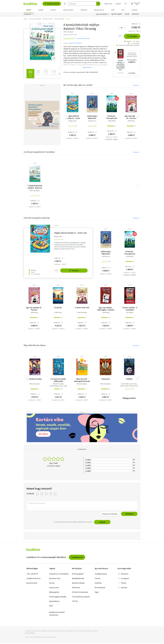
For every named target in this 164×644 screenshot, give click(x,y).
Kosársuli (58, 308)
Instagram (123, 579)
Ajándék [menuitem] (135, 10)
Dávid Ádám (125, 384)
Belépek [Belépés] (118, 4)
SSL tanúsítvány (30, 634)
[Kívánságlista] (126, 4)
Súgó (97, 593)
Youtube (122, 588)
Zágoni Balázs (54, 386)
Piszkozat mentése (110, 514)
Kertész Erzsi (133, 386)
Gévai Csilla (124, 386)
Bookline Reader (78, 583)
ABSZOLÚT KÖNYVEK (75, 44)
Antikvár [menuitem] (84, 10)
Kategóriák (28, 15)
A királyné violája (35, 379)
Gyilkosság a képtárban (92, 118)
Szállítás (98, 583)
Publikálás (129, 514)
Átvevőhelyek (100, 588)
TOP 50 (75, 602)
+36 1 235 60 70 (32, 574)
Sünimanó (106, 379)
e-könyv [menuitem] (53, 10)
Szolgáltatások (101, 574)
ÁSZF (51, 606)
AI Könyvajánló (52, 4)
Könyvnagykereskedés (58, 597)
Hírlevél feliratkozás (80, 593)
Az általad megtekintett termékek (39, 152)
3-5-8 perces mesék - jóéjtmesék (58, 381)
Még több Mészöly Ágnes (35, 346)
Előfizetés (135, 15)
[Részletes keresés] (65, 4)
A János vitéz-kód (82, 308)
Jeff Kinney (131, 121)
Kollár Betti (112, 121)
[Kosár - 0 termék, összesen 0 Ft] (135, 4)
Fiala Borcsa (92, 121)
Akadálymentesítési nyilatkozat (57, 614)
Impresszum (54, 588)
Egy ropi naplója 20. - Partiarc (131, 118)
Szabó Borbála (82, 313)
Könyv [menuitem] (29, 10)
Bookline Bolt (32, 583)
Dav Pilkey (130, 313)
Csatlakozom (77, 558)
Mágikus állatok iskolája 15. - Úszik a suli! (73, 118)
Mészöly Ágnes (35, 191)
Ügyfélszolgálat (117, 15)
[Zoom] (54, 59)
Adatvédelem (54, 602)
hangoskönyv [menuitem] (68, 10)
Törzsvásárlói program (81, 597)
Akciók (127, 15)
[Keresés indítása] (98, 4)
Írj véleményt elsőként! (83, 39)
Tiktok (122, 583)
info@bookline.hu (33, 579)
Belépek (102, 523)
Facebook (123, 574)
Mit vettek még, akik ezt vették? (78, 86)
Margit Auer (73, 121)
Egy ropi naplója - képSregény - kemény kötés (106, 309)
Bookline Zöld (55, 579)
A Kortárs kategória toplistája (37, 218)
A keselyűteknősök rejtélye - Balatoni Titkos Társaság (35, 187)
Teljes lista (136, 86)
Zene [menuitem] (113, 10)
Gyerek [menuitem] (41, 10)
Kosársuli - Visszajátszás (112, 118)
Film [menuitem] (123, 10)
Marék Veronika (58, 384)
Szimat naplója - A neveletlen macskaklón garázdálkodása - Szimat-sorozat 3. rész (130, 309)
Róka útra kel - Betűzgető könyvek (82, 381)
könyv (73, 94)
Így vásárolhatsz (102, 15)
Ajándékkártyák (78, 579)
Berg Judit (63, 386)
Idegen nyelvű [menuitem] (99, 10)
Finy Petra (133, 384)
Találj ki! (129, 379)
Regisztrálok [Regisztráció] (108, 4)
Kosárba (132, 37)
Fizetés (98, 579)
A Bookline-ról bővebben (59, 574)
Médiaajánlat (54, 593)
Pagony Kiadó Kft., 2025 (70, 35)
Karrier (52, 583)
